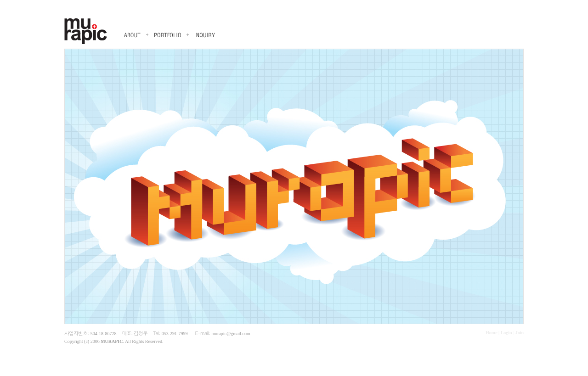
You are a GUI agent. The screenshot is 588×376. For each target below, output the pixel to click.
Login (506, 333)
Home (492, 333)
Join (520, 333)
